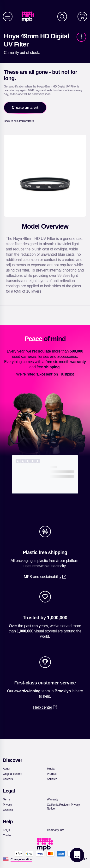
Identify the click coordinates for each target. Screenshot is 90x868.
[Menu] (8, 17)
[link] (30, 17)
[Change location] (21, 859)
